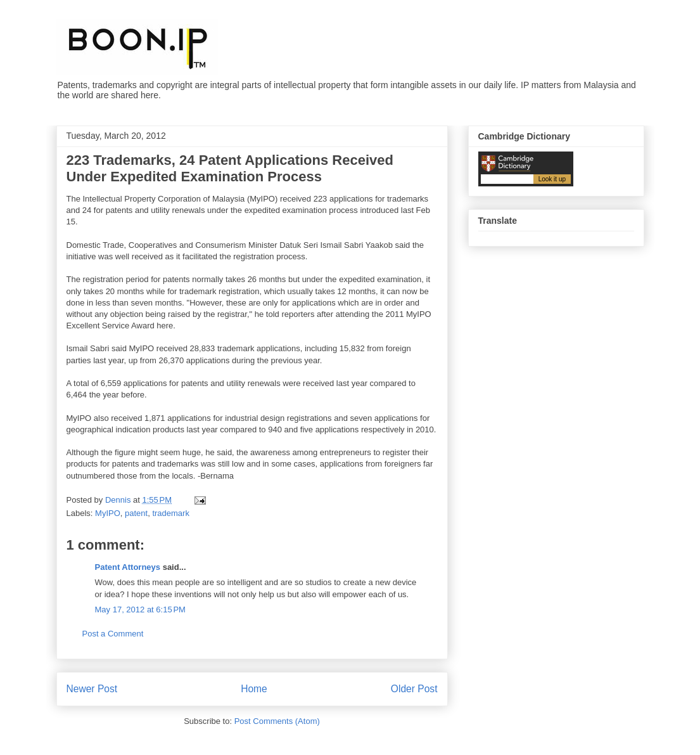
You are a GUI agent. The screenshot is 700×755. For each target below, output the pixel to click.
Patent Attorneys (128, 567)
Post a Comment (113, 634)
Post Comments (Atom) (277, 721)
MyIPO (108, 513)
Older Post (414, 689)
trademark (171, 513)
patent (136, 513)
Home (254, 689)
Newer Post (92, 689)
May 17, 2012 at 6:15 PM (140, 610)
